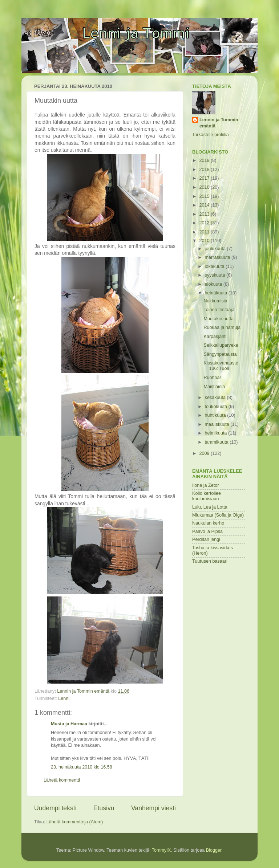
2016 (205, 187)
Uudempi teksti (55, 808)
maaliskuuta (218, 424)
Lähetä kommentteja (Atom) (75, 822)
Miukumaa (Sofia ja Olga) (218, 515)
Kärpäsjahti (215, 337)
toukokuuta (217, 407)
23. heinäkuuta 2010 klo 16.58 (82, 767)
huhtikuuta (216, 415)
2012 (205, 223)
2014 (205, 205)
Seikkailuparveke (221, 345)
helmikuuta (217, 433)
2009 (205, 453)
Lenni (64, 698)
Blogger (214, 850)
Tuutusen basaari (210, 561)
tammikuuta (217, 442)
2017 (205, 178)
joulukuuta (216, 249)
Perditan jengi (206, 539)
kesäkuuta (216, 398)
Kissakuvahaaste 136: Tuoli (221, 366)
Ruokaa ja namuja (222, 327)
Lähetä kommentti (62, 780)
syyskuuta (216, 275)
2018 (205, 170)
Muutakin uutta (219, 319)
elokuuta (214, 284)
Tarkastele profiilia (211, 135)
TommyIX (161, 850)
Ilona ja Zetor (206, 485)
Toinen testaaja (219, 310)
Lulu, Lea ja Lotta (210, 507)
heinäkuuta (217, 293)
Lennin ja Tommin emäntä (219, 123)
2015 (205, 196)
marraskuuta (218, 257)
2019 (205, 160)
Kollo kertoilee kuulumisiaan (207, 496)
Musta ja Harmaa (69, 724)
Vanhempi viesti (153, 808)
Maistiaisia (214, 387)
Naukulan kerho (208, 523)
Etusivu (104, 808)
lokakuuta (215, 266)
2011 (205, 232)
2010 (205, 241)
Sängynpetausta (220, 354)
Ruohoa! (212, 378)
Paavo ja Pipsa (207, 531)
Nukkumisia (215, 301)
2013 (205, 214)
